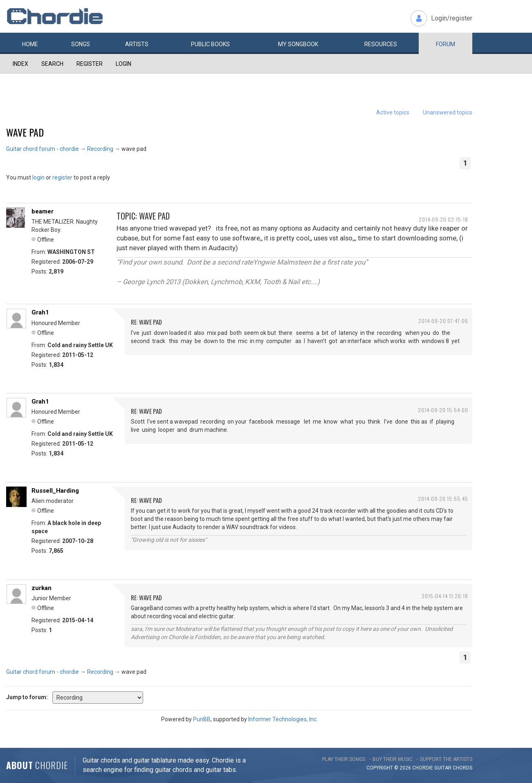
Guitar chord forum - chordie (43, 149)
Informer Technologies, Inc (282, 719)
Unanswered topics (448, 112)
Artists (137, 44)
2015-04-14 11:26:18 (445, 596)
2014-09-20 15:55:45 (443, 499)
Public (210, 44)
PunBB (202, 719)
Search (52, 64)
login (38, 177)
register (62, 177)
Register (90, 64)
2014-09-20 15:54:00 (443, 410)
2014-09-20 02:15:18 (443, 219)
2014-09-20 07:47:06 (443, 321)
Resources (381, 44)
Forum (446, 44)
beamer (43, 211)
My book (298, 44)
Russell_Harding (55, 491)
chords (462, 768)
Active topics (393, 112)
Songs (81, 44)
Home (30, 44)
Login (123, 64)
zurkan (42, 588)
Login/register (452, 18)
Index (20, 64)
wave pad (25, 132)
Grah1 (40, 312)
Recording (100, 149)
